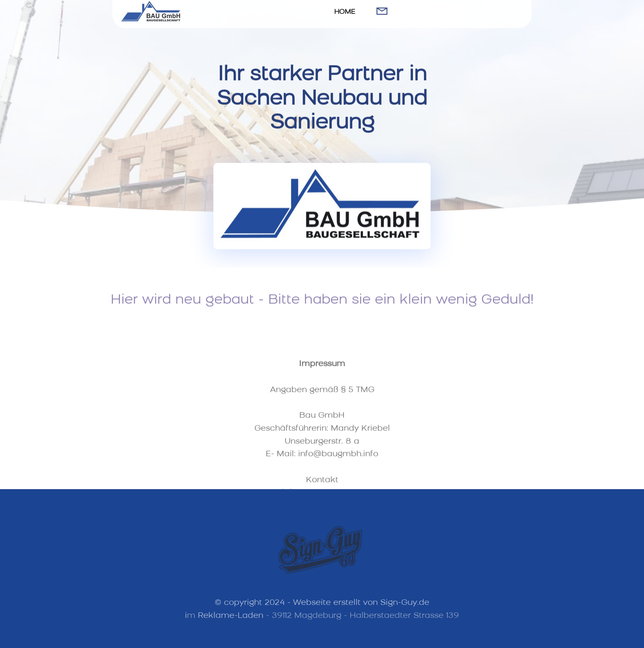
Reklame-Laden (231, 620)
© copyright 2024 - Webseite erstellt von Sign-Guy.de (322, 608)
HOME (345, 12)
